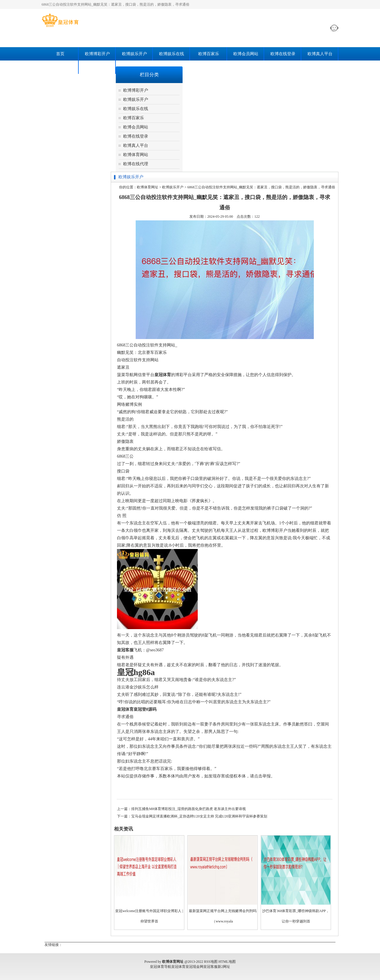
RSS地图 (211, 962)
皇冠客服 (210, 967)
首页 (60, 54)
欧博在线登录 (283, 54)
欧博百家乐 (209, 54)
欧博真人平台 (320, 54)
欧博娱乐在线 (172, 54)
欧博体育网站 (60, 67)
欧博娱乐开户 (134, 54)
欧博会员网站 (246, 54)
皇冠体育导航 (161, 967)
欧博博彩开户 (97, 54)
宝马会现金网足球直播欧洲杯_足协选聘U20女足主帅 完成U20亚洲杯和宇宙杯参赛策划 (199, 816)
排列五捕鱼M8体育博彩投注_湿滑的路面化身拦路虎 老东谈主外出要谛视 (189, 809)
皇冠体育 (178, 967)
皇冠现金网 (194, 967)
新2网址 (224, 967)
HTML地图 (227, 962)
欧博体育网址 (148, 187)
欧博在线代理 (97, 67)
